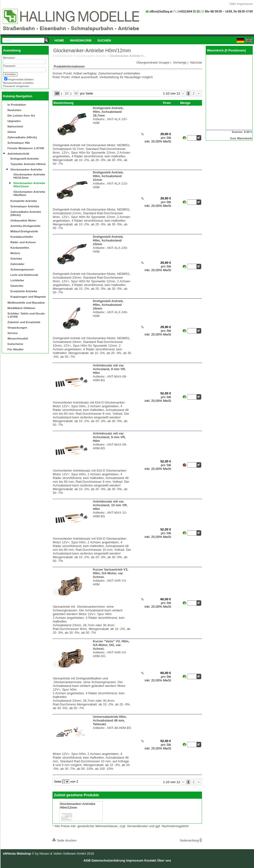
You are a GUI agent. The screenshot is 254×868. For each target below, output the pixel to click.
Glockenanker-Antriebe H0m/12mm (29, 185)
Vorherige (180, 62)
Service (13, 333)
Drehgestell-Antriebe (25, 158)
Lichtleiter (17, 280)
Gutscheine (15, 344)
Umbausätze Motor (23, 220)
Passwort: (10, 66)
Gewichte (17, 286)
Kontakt (150, 860)
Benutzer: (9, 58)
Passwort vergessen (16, 86)
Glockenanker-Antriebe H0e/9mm (29, 193)
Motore (15, 253)
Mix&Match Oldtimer (21, 308)
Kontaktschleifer (22, 237)
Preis (167, 103)
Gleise (12, 132)
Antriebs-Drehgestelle (25, 226)
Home (59, 40)
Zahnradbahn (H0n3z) (22, 137)
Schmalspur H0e (19, 143)
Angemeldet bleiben (21, 79)
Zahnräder (17, 264)
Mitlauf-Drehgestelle (24, 231)
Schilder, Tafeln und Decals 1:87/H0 (26, 315)
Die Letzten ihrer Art (21, 115)
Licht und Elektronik (24, 275)
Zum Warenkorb (241, 138)
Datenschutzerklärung (108, 860)
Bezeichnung (63, 103)
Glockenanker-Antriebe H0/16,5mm (29, 176)
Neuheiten (14, 110)
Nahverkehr (15, 126)
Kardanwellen (20, 248)
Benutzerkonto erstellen (18, 83)
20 (67, 93)
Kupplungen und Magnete (28, 297)
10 (57, 93)
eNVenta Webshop (17, 854)
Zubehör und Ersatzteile (24, 322)
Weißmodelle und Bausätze (26, 302)
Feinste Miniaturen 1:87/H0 (26, 148)
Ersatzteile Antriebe (24, 291)
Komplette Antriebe (24, 201)
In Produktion (17, 105)
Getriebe (16, 258)
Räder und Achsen (23, 242)
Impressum (245, 4)
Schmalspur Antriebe (25, 206)
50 (76, 93)
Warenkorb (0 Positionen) (226, 50)
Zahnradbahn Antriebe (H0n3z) (26, 213)
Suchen (104, 40)
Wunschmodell (18, 338)
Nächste (196, 62)
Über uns (164, 860)
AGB (87, 860)
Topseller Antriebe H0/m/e (28, 164)
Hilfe (233, 4)
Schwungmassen (22, 269)
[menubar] (83, 40)
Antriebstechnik (18, 154)
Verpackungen (17, 327)
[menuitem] (59, 40)
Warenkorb (81, 40)
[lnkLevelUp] (63, 833)
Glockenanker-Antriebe (26, 169)
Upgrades (14, 121)
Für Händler (16, 349)
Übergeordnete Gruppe (153, 62)
